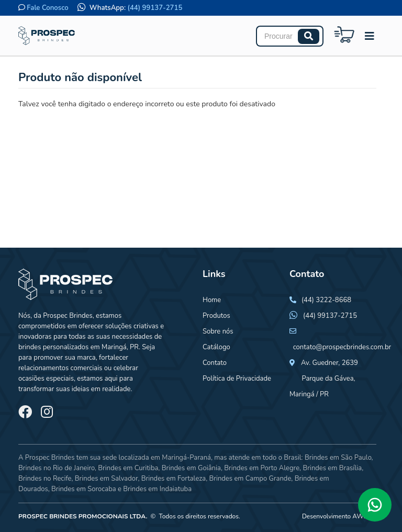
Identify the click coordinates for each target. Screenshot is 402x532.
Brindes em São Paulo (338, 458)
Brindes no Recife (45, 479)
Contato (215, 363)
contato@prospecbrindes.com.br (342, 347)
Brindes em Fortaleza (174, 479)
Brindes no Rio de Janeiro (57, 468)
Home (212, 300)
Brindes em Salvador (107, 479)
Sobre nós (218, 331)
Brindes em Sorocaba (84, 489)
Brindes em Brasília (332, 468)
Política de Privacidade (237, 379)
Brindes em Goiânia (191, 468)
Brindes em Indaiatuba (157, 489)
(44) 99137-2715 (155, 8)
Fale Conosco (47, 8)
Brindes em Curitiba (128, 468)
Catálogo (216, 347)
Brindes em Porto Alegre (262, 468)
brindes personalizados (53, 347)
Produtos (216, 316)
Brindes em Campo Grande (250, 479)
